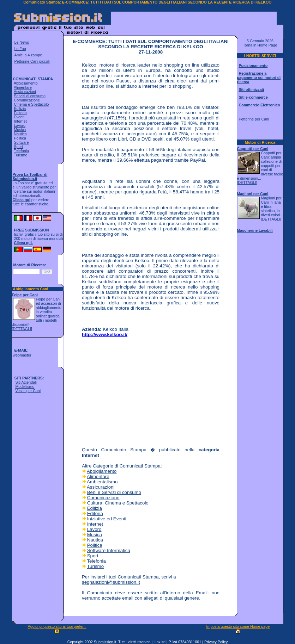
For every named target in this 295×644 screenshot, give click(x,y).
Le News (22, 42)
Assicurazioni (25, 92)
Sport (18, 147)
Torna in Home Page (260, 45)
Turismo (20, 155)
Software (21, 142)
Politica (20, 138)
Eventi (19, 117)
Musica (20, 130)
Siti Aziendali (26, 382)
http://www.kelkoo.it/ (105, 335)
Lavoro (20, 125)
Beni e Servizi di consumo (114, 492)
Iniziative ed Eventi (107, 519)
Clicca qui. (23, 243)
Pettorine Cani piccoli (32, 61)
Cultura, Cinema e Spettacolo (118, 503)
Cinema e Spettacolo (31, 104)
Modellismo (25, 386)
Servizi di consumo (29, 96)
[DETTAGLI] (22, 329)
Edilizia (20, 109)
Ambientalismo (102, 482)
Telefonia (21, 151)
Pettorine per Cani (254, 119)
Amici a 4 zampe (28, 55)
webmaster (22, 355)
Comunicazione (27, 100)
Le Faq (20, 49)
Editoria (20, 113)
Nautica (20, 134)
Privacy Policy (216, 642)
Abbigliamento (26, 83)
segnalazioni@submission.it (111, 582)
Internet (20, 121)
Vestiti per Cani (28, 391)
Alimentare (23, 87)
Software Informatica (109, 550)
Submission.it (105, 642)
